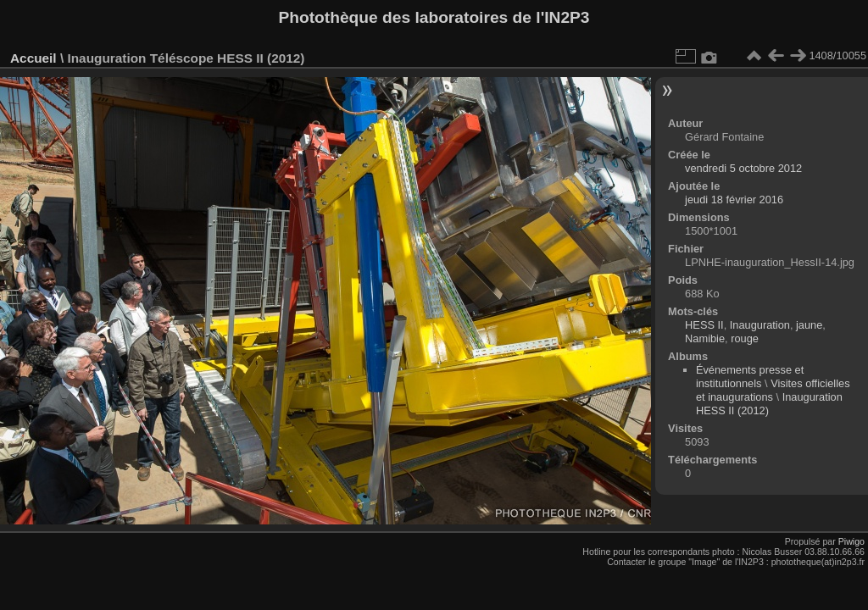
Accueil (33, 58)
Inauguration (760, 325)
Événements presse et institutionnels (750, 377)
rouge (745, 338)
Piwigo (851, 541)
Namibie (705, 338)
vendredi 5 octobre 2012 (743, 168)
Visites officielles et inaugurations (773, 390)
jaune (809, 325)
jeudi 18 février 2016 (734, 200)
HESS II (704, 325)
